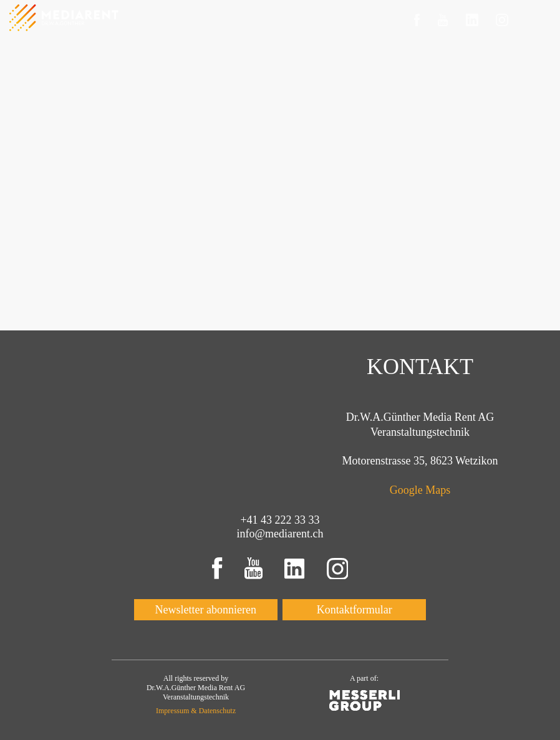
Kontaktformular (355, 610)
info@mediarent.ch (280, 534)
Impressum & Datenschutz (196, 711)
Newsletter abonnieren (206, 610)
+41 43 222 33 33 (280, 520)
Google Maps (420, 490)
